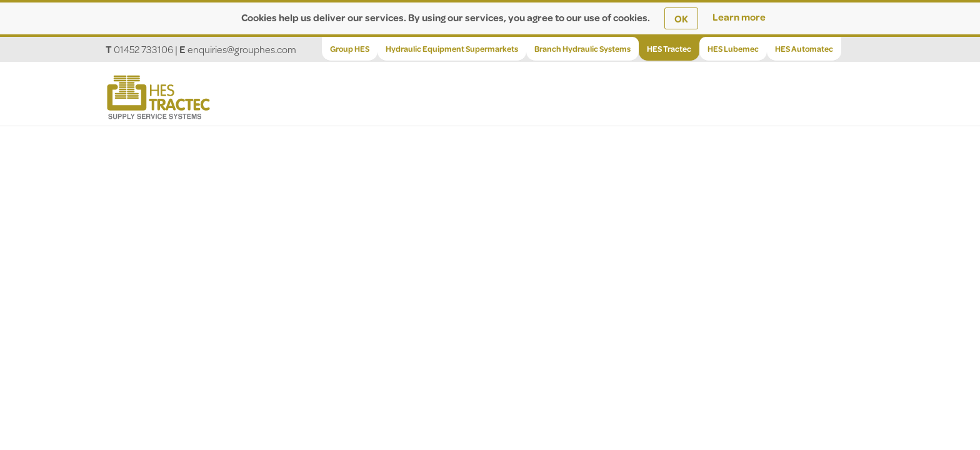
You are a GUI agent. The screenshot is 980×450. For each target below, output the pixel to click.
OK (681, 18)
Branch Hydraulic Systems (582, 49)
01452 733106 (143, 49)
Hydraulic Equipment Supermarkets (452, 49)
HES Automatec (804, 49)
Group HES (350, 49)
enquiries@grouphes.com (242, 49)
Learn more (739, 17)
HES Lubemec (733, 49)
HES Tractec (669, 49)
